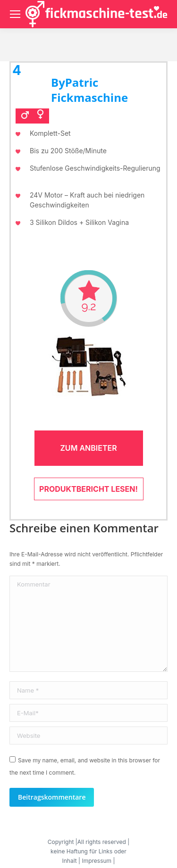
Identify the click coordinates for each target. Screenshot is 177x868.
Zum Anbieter (88, 448)
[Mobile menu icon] (15, 14)
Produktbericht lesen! (88, 489)
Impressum (97, 861)
